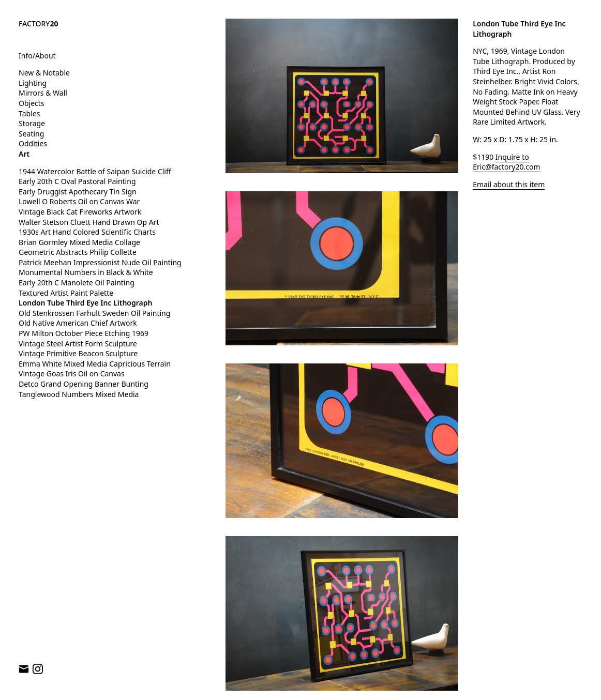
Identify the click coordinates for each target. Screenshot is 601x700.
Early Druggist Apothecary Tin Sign (78, 192)
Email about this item (509, 184)
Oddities (33, 143)
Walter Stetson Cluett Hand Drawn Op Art (89, 222)
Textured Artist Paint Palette (66, 293)
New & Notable (44, 73)
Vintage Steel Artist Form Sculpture (78, 344)
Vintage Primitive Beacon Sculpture (78, 353)
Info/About (37, 56)
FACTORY (39, 24)
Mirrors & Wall (43, 93)
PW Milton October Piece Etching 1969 (84, 333)
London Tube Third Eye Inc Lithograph (85, 303)
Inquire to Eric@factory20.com (506, 162)
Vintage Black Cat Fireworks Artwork (80, 212)
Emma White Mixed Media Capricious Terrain (95, 364)
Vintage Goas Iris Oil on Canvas (72, 374)
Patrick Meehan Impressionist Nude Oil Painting (100, 262)
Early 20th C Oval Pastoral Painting (77, 181)
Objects (32, 103)
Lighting (33, 83)
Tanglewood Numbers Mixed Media (79, 394)
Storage (32, 123)
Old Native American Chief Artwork (78, 323)
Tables (29, 113)
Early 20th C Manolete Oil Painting (77, 283)
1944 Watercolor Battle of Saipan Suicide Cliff (95, 171)
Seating (31, 134)
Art (24, 154)
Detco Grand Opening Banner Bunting (84, 384)
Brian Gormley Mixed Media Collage (79, 242)
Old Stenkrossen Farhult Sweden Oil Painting (94, 313)
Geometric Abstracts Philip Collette (78, 252)
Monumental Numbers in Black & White (86, 272)
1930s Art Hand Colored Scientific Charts (88, 232)
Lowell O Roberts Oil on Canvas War (79, 201)
